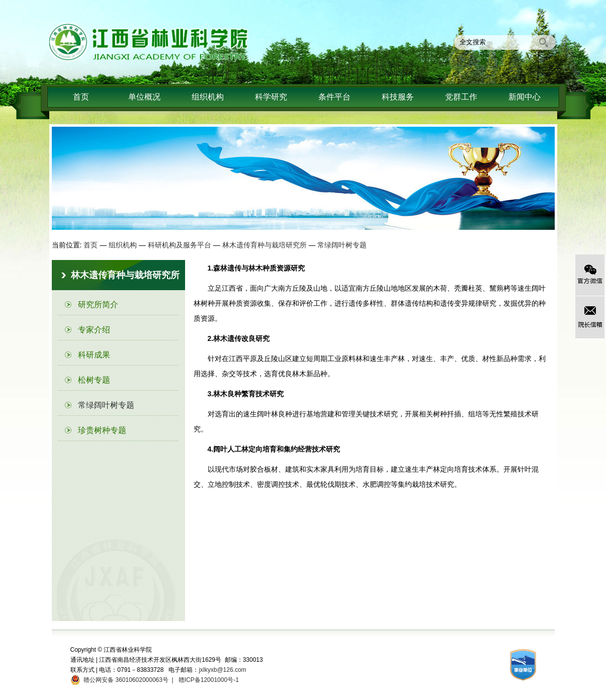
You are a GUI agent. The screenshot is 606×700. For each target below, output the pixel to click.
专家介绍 (94, 330)
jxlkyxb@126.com (222, 670)
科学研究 (271, 97)
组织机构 (208, 97)
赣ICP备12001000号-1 (208, 680)
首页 (81, 97)
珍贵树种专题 (102, 430)
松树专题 (94, 380)
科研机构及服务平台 (180, 245)
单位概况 (144, 97)
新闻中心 (525, 97)
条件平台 (334, 97)
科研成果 (94, 355)
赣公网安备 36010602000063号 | (127, 680)
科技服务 (398, 97)
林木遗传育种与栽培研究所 (265, 245)
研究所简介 (98, 304)
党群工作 (461, 97)
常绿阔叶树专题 (342, 245)
